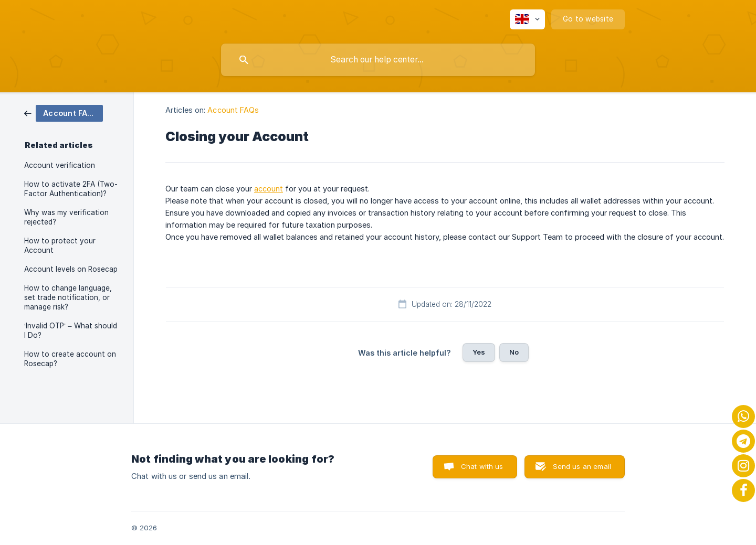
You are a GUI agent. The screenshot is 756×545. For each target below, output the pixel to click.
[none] (527, 19)
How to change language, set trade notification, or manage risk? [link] (68, 297)
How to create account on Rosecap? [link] (70, 359)
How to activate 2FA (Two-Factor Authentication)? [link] (71, 189)
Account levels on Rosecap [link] (71, 269)
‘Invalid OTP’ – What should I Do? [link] (71, 330)
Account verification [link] (60, 165)
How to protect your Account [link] (60, 245)
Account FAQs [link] (233, 110)
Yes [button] (479, 352)
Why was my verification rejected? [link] (66, 217)
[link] (64, 113)
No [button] (514, 352)
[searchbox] (378, 60)
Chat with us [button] (482, 466)
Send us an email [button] (582, 466)
